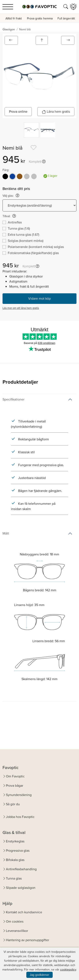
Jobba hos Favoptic (20, 817)
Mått (6, 533)
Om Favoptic (15, 776)
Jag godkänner (39, 975)
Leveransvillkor (17, 931)
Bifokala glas (15, 860)
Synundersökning (19, 795)
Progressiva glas (18, 851)
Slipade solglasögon (21, 888)
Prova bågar (15, 786)
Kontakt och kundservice (24, 912)
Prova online (18, 112)
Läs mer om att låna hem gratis (21, 308)
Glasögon (9, 29)
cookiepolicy (68, 970)
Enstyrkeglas (15, 841)
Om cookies (15, 921)
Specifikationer (13, 399)
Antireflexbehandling (21, 869)
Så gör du (13, 804)
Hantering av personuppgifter (27, 940)
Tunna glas (14, 878)
